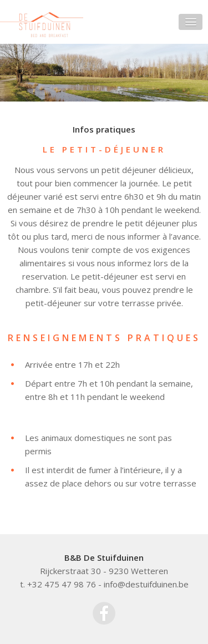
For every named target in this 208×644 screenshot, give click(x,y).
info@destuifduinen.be (146, 584)
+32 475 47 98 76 (62, 584)
